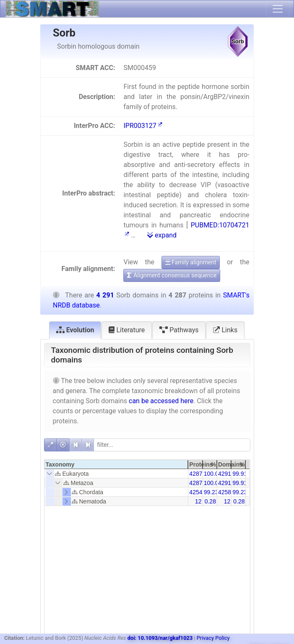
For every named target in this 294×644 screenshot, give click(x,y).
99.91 (240, 474)
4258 (225, 492)
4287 (196, 474)
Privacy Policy (213, 638)
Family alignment (191, 262)
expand (162, 235)
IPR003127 (143, 126)
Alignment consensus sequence (172, 275)
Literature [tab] (127, 330)
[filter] (172, 445)
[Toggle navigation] (278, 9)
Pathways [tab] (179, 330)
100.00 (213, 474)
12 (198, 501)
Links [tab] (225, 330)
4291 (225, 474)
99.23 (211, 492)
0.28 (210, 501)
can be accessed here (161, 401)
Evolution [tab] (75, 330)
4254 (196, 492)
